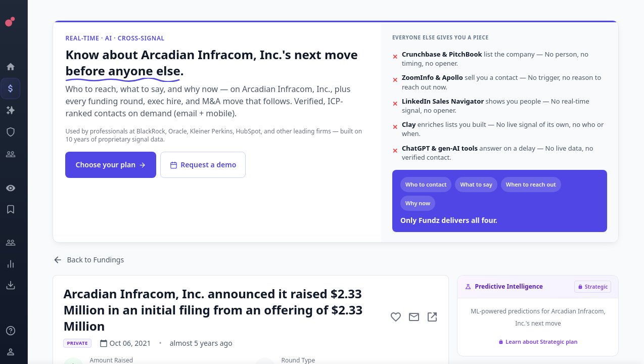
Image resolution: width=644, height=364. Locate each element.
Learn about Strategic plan (539, 342)
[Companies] (18, 110)
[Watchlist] (18, 188)
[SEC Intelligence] (18, 132)
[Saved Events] (18, 209)
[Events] (18, 88)
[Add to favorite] (397, 317)
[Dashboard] (18, 67)
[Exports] (18, 285)
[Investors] (18, 154)
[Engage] (18, 243)
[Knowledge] (18, 331)
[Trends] (18, 264)
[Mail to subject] (415, 317)
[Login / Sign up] (18, 352)
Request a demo (211, 165)
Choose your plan (119, 165)
